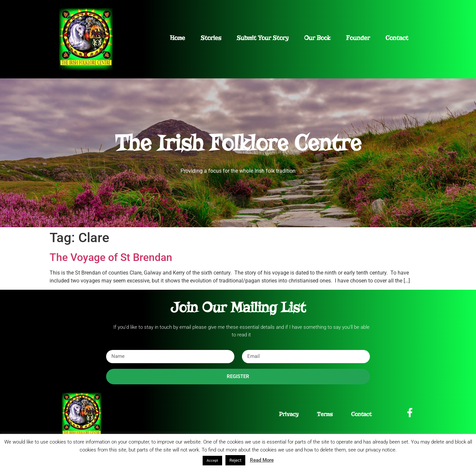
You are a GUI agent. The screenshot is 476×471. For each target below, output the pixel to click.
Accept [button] (212, 461)
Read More (262, 460)
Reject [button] (235, 460)
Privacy (289, 414)
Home (178, 38)
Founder (358, 38)
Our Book (317, 38)
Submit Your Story (263, 38)
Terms (325, 414)
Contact (397, 38)
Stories (211, 38)
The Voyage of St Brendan (111, 257)
